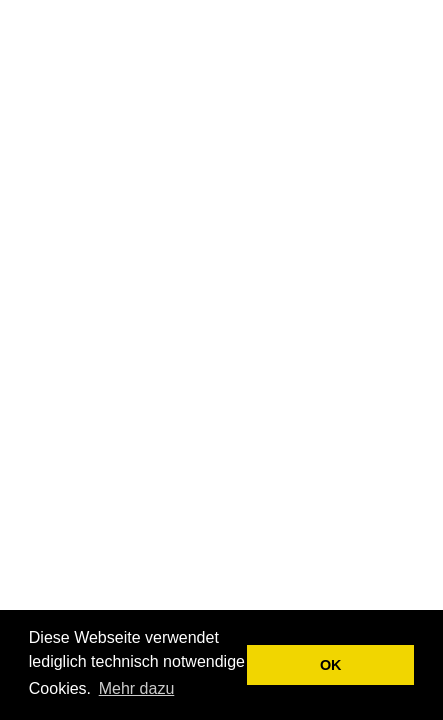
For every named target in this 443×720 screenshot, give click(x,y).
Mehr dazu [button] (137, 688)
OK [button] (331, 665)
